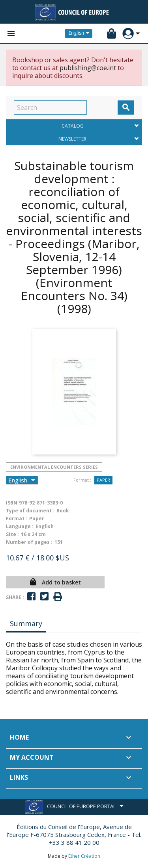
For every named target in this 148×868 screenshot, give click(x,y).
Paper (103, 480)
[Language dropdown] (81, 33)
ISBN (12, 503)
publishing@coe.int (88, 68)
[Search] (50, 108)
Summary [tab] (26, 623)
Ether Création (84, 856)
